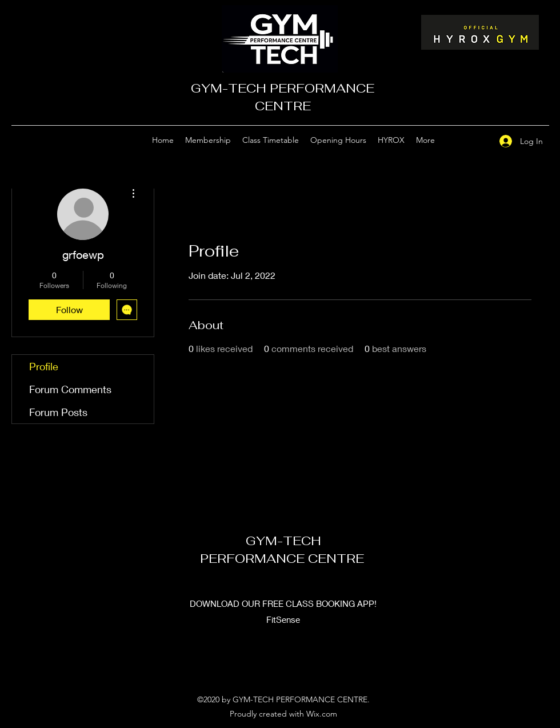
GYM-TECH (283, 541)
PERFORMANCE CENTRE (284, 558)
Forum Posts (58, 412)
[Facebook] (476, 141)
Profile (44, 366)
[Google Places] (459, 141)
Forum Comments (70, 389)
